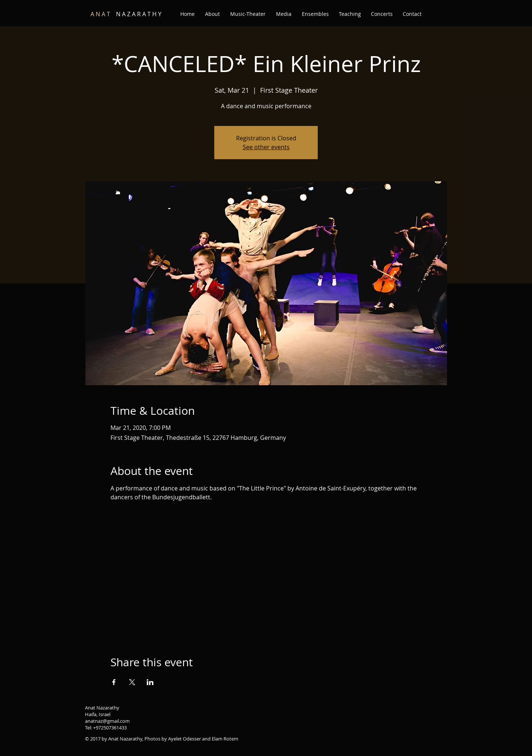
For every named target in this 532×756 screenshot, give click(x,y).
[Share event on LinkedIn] (150, 682)
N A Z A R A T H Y (126, 14)
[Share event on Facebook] (114, 682)
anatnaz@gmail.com (107, 721)
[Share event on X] (132, 682)
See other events (266, 147)
